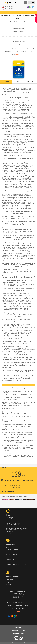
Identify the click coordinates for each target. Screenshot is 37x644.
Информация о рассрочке (12, 552)
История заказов (10, 582)
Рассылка (8, 587)
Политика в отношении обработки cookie (16, 567)
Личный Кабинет (10, 580)
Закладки (8, 585)
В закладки (8, 492)
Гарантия (8, 557)
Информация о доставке (12, 550)
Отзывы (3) (18, 82)
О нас (7, 547)
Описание (6, 82)
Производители (10, 560)
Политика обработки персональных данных (17, 565)
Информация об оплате (12, 555)
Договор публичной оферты (13, 562)
